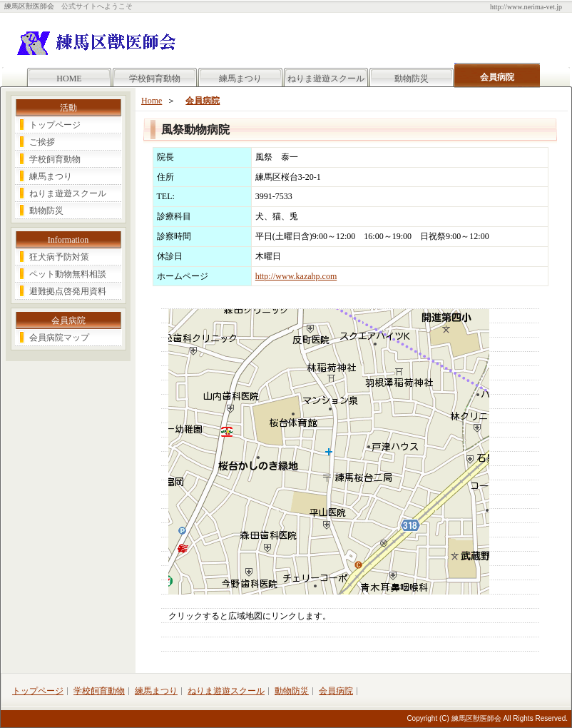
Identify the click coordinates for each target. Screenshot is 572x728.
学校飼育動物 (155, 79)
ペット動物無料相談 (68, 274)
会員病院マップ (59, 338)
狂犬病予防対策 (59, 257)
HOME (69, 79)
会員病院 (203, 101)
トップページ (55, 125)
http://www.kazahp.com (296, 276)
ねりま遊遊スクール (326, 79)
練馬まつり (240, 79)
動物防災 (412, 79)
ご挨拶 (42, 142)
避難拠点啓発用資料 (68, 291)
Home (152, 101)
